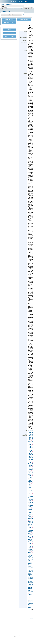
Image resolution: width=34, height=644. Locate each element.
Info (16, 1)
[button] (4, 8)
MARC (31, 619)
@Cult (17, 636)
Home (12, 1)
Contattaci (21, 1)
